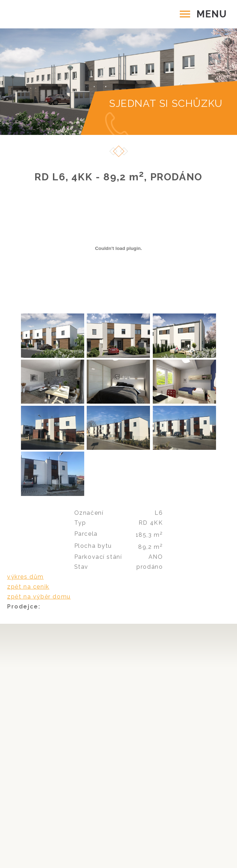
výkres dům (25, 577)
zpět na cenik (28, 587)
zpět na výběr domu (39, 597)
